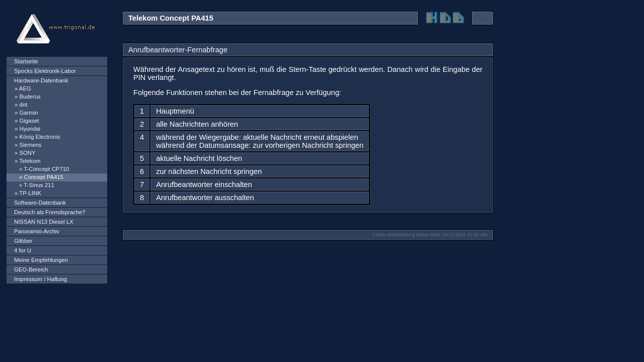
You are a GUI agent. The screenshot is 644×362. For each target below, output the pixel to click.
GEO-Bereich (31, 269)
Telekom (30, 161)
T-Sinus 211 (39, 185)
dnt (23, 105)
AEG (25, 88)
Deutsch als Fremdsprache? (50, 212)
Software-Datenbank (40, 203)
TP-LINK (30, 193)
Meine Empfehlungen (41, 260)
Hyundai (30, 129)
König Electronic (40, 137)
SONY (27, 153)
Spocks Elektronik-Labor (45, 71)
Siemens (30, 145)
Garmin (28, 113)
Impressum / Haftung (41, 279)
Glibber (23, 241)
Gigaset (29, 121)
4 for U (23, 250)
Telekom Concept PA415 (171, 18)
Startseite (26, 61)
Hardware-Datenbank (41, 80)
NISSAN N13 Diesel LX (44, 222)
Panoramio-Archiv (37, 231)
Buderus (30, 97)
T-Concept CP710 (46, 169)
